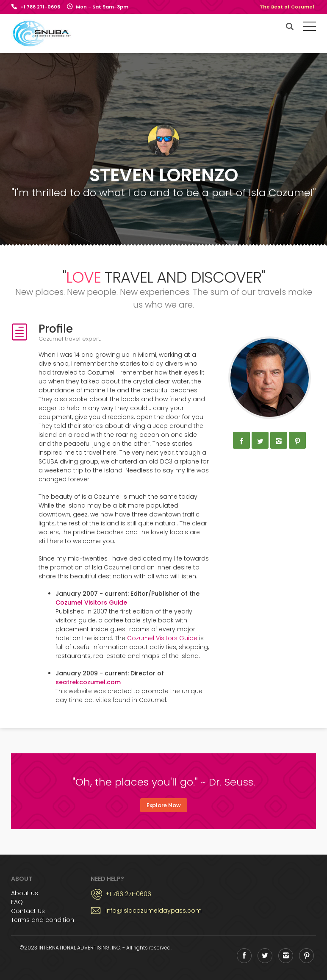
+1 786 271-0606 (40, 7)
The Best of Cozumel (287, 7)
